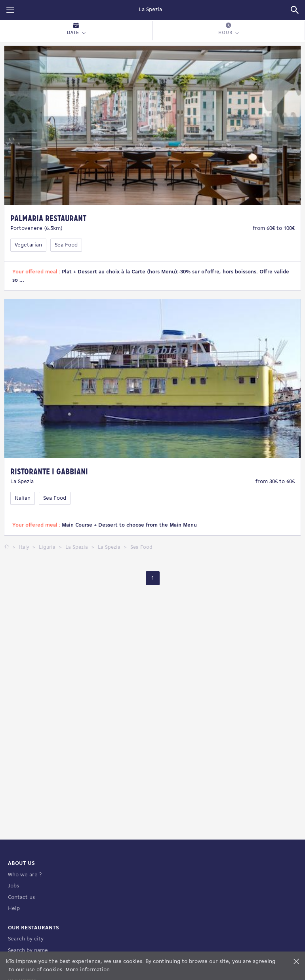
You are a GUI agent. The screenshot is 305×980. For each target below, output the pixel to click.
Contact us (21, 898)
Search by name (28, 951)
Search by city (26, 939)
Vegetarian (28, 245)
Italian (23, 498)
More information (88, 970)
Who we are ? (25, 875)
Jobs (13, 886)
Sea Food (66, 245)
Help (14, 909)
